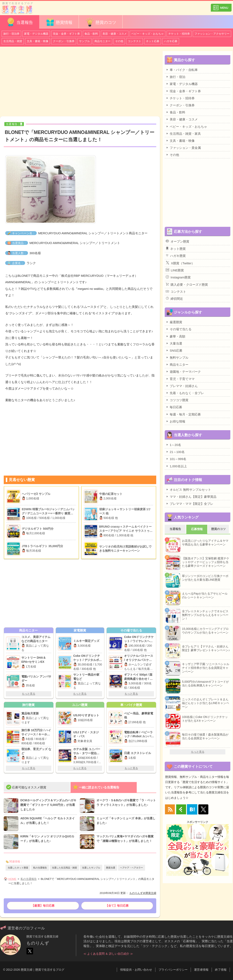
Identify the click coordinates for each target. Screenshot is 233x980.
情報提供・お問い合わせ (136, 970)
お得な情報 (176, 421)
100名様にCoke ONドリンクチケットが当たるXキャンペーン (205, 719)
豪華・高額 (176, 336)
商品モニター (102, 41)
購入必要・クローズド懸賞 (187, 284)
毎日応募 (174, 407)
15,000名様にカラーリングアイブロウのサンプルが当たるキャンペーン (205, 631)
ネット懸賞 (176, 249)
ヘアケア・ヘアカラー (132, 868)
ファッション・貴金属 (183, 148)
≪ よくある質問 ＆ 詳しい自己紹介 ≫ (108, 954)
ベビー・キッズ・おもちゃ (148, 34)
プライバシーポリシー (173, 970)
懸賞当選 (111, 868)
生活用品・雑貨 (13, 41)
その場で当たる (179, 329)
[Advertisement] (80, 82)
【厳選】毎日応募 (43, 906)
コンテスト (135, 41)
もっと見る (29, 694)
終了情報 (221, 970)
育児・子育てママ (180, 379)
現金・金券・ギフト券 (66, 34)
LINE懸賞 (175, 270)
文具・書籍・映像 (38, 41)
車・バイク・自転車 (182, 70)
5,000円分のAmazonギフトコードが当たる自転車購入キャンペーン (205, 684)
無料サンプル (177, 357)
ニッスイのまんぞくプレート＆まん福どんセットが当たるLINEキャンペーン (206, 703)
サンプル (84, 41)
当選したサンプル (91, 868)
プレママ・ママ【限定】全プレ (190, 504)
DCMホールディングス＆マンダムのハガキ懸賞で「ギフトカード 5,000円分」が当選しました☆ (48, 805)
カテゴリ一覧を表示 (221, 6)
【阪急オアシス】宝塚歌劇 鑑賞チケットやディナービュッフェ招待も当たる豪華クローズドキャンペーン (206, 562)
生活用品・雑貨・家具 (183, 134)
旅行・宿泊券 (11, 34)
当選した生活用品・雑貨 (64, 868)
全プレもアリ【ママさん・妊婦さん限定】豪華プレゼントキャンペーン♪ (206, 648)
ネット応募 (153, 41)
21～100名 (175, 452)
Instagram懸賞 (178, 277)
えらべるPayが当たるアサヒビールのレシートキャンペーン (205, 595)
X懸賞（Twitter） (180, 263)
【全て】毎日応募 (117, 906)
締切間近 (174, 299)
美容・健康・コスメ (115, 34)
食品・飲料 (91, 34)
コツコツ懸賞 (177, 400)
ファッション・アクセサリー (212, 34)
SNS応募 (174, 350)
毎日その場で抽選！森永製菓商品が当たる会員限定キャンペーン (205, 736)
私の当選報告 (40, 868)
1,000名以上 (176, 466)
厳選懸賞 (174, 322)
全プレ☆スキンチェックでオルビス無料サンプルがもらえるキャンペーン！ (205, 615)
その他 (119, 41)
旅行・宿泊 (176, 77)
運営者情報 (201, 970)
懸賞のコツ (101, 22)
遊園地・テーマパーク (183, 372)
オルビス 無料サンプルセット (188, 489)
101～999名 (176, 459)
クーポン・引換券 (64, 41)
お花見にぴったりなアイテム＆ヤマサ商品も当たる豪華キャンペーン (205, 543)
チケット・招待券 (179, 34)
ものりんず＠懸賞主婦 (143, 893)
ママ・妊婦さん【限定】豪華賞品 (191, 497)
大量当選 (174, 343)
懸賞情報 (59, 22)
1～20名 (173, 445)
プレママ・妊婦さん (182, 386)
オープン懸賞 (177, 241)
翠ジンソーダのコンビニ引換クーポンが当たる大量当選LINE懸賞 (205, 578)
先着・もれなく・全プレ (185, 393)
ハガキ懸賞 (176, 256)
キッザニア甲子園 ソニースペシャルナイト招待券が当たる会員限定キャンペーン (206, 668)
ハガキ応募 (171, 41)
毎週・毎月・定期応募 (183, 414)
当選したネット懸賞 (18, 868)
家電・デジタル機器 (36, 34)
